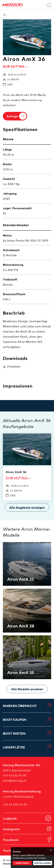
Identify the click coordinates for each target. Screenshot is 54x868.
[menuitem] (27, 706)
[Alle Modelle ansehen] (27, 689)
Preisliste (14, 366)
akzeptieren (22, 863)
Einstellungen (43, 863)
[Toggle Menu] (49, 5)
